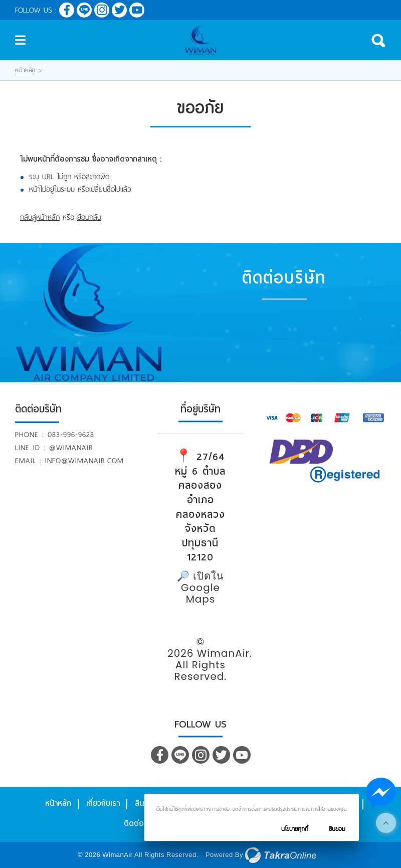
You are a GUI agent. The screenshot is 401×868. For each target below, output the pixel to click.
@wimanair (71, 448)
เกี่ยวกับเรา (103, 803)
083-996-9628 (71, 435)
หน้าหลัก (25, 70)
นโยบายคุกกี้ (295, 829)
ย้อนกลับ (89, 217)
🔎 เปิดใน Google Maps (200, 588)
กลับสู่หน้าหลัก (40, 217)
